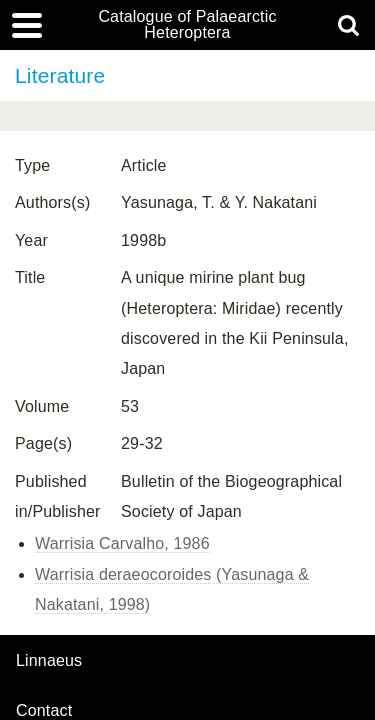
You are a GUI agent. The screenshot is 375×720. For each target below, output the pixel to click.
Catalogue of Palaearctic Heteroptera (187, 25)
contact (44, 710)
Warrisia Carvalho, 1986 (122, 543)
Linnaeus (49, 661)
